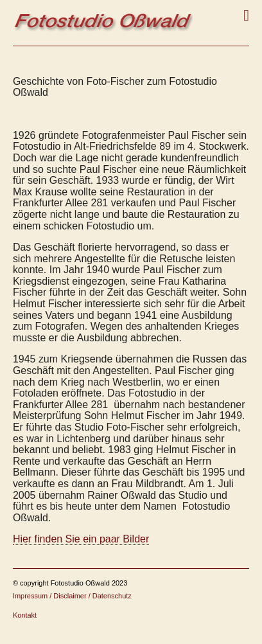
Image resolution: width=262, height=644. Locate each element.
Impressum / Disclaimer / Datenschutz (72, 596)
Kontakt (25, 615)
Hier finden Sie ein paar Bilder (81, 539)
